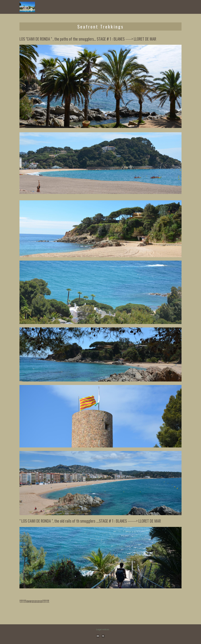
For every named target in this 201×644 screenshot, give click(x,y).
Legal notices (103, 629)
